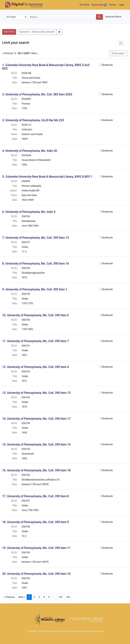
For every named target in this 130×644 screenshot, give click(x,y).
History (113, 5)
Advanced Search (113, 17)
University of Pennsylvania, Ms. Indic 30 (31, 151)
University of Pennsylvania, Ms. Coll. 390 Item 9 (38, 522)
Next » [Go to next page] (22, 597)
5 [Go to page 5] (49, 597)
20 (117, 53)
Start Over (9, 32)
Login (121, 5)
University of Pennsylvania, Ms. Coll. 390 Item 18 (39, 470)
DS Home (84, 5)
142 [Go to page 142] (68, 597)
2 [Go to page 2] (34, 597)
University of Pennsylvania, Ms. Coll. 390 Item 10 (39, 574)
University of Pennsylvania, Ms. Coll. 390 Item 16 (37, 264)
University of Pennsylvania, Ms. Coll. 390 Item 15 (39, 393)
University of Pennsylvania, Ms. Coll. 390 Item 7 (38, 341)
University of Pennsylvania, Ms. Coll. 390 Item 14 (39, 444)
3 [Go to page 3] (39, 597)
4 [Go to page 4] (44, 597)
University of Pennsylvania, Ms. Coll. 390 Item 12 (37, 238)
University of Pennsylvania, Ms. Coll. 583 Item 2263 (39, 94)
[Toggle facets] (121, 43)
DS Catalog (26, 5)
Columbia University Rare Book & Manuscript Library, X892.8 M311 (49, 177)
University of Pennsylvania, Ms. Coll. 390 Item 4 (38, 367)
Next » (35, 53)
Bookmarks (99, 5)
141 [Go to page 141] (60, 597)
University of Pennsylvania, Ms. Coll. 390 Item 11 (39, 548)
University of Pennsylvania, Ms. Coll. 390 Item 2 (38, 315)
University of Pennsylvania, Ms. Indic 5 (30, 212)
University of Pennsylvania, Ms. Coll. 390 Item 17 (39, 419)
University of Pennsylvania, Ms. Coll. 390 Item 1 (36, 289)
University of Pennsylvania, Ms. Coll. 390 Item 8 (38, 496)
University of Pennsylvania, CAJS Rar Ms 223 (35, 120)
